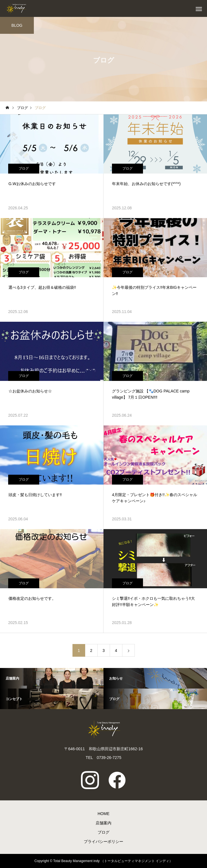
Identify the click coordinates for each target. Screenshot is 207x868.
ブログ (24, 168)
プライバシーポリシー (103, 842)
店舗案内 (103, 823)
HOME (103, 814)
